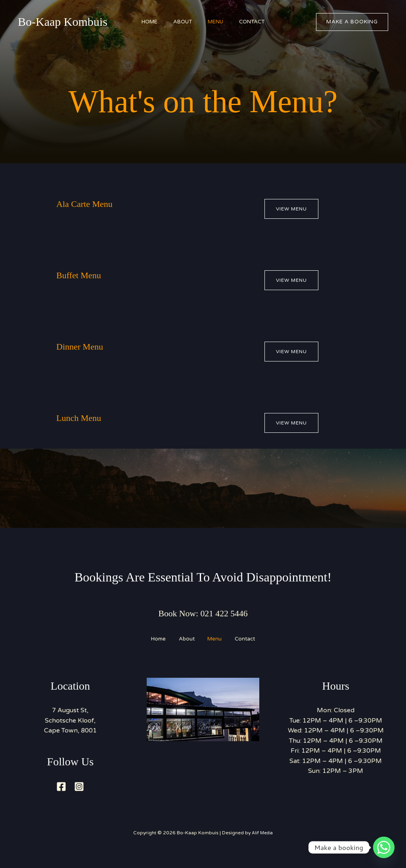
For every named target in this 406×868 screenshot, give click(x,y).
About (181, 22)
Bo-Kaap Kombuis (63, 22)
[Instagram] (79, 798)
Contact (258, 22)
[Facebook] (61, 798)
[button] (352, 22)
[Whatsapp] (384, 847)
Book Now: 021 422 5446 (203, 614)
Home (144, 22)
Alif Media (262, 844)
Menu (217, 22)
